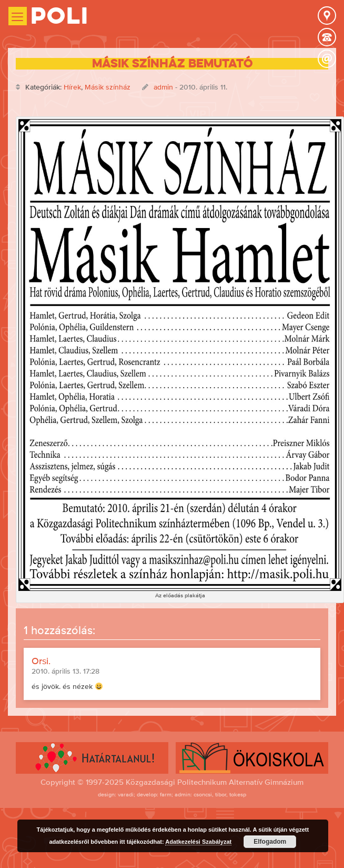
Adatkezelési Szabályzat (198, 842)
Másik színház (108, 87)
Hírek (72, 87)
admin (163, 87)
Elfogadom (270, 842)
